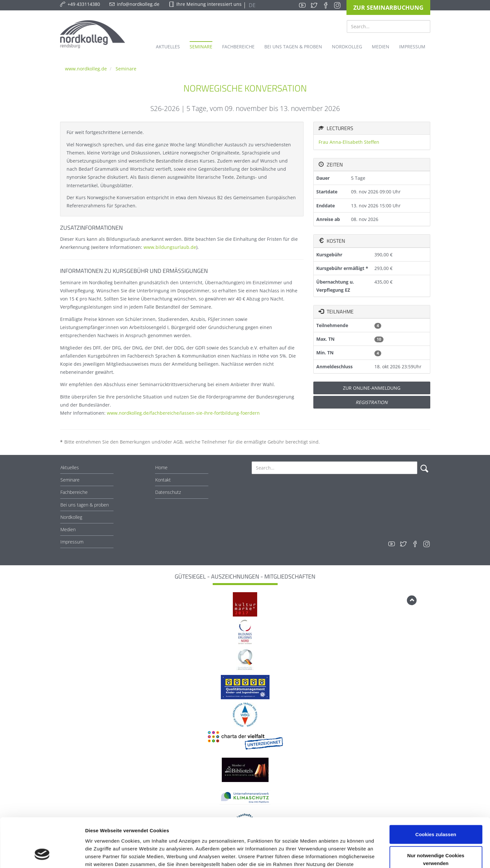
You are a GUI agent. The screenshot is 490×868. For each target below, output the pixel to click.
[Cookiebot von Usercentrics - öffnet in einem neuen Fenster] (42, 855)
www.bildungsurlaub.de (170, 247)
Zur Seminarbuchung (388, 7)
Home (161, 467)
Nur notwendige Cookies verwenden (436, 817)
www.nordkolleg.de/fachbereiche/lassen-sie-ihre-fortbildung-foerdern (183, 413)
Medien (68, 529)
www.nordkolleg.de (86, 69)
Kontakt (163, 480)
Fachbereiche (74, 492)
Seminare (126, 69)
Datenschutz (168, 492)
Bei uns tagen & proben (85, 505)
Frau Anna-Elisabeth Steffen (349, 142)
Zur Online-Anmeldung (372, 388)
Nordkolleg (71, 517)
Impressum (72, 542)
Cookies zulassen (436, 791)
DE (251, 5)
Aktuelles (70, 467)
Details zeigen (345, 855)
